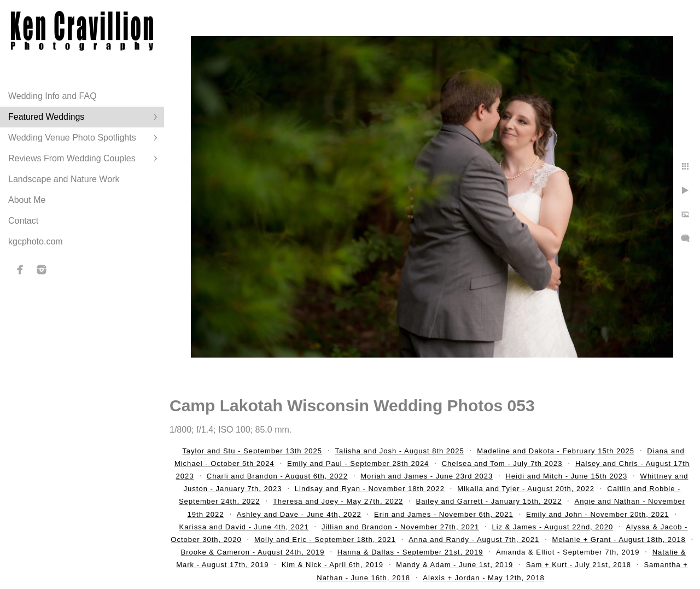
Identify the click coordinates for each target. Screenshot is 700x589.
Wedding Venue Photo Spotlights (72, 138)
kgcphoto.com (36, 241)
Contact (23, 221)
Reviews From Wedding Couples (72, 158)
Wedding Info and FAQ (52, 96)
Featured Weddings (46, 117)
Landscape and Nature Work (64, 179)
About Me (27, 200)
